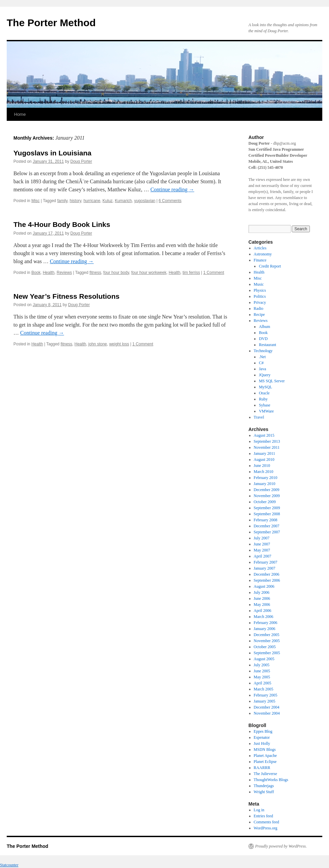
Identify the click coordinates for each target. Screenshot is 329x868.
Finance (260, 260)
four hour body (116, 273)
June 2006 (262, 598)
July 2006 (262, 592)
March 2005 (264, 689)
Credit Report (270, 266)
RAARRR (262, 768)
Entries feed (264, 816)
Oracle (264, 393)
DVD (263, 339)
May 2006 (262, 605)
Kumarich (123, 201)
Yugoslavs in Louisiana (52, 153)
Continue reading (172, 189)
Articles (260, 248)
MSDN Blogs (265, 750)
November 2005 (267, 641)
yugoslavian (145, 201)
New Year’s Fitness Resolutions (66, 296)
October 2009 (265, 502)
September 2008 (267, 514)
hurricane (92, 201)
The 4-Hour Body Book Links (62, 224)
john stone (98, 344)
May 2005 (262, 677)
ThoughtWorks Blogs (271, 780)
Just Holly (262, 743)
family (62, 201)
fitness (95, 273)
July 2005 (262, 665)
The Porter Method (51, 23)
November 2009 (267, 496)
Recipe (259, 315)
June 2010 (262, 466)
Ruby (263, 399)
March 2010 (264, 472)
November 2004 (267, 713)
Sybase (265, 405)
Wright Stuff (264, 792)
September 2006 (267, 580)
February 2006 (266, 623)
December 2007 (267, 526)
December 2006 (267, 574)
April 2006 (263, 611)
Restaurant (267, 345)
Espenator (262, 737)
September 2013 (267, 441)
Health (49, 273)
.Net (262, 357)
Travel (259, 417)
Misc (35, 201)
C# (261, 363)
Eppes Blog (263, 731)
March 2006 (264, 617)
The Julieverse (266, 774)
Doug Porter (81, 161)
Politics (260, 296)
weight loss (119, 344)
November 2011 (267, 447)
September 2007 (267, 532)
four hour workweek (149, 273)
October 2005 (265, 647)
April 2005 (263, 683)
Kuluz (107, 201)
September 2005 (267, 653)
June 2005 (262, 671)
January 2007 (265, 568)
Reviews (64, 273)
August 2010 (264, 460)
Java (262, 369)
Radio (259, 308)
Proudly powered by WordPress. (281, 846)
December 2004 (267, 707)
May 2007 (262, 550)
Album (264, 327)
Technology (263, 351)
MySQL (265, 387)
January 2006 (265, 629)
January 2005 (265, 701)
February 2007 (266, 562)
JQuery (265, 375)
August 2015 (264, 435)
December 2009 (267, 490)
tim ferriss (191, 273)
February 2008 (266, 520)
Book (36, 273)
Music (259, 284)
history (76, 201)
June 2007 (262, 544)
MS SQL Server (272, 381)
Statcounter (9, 865)
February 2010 (266, 478)
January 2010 (265, 484)
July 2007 (262, 538)
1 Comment (214, 273)
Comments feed (267, 822)
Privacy (260, 302)
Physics (260, 290)
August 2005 (264, 659)
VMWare (266, 411)
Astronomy (263, 254)
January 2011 (265, 453)
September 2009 (267, 508)
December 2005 (267, 635)
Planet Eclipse (265, 762)
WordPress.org (266, 828)
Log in (259, 810)
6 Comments (170, 201)
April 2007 (263, 556)
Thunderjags (264, 786)
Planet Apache (265, 756)
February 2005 (266, 695)
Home (20, 114)
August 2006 (264, 586)
